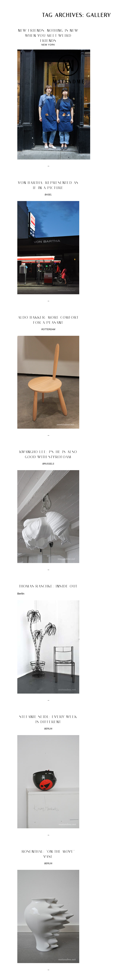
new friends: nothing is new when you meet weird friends (48, 36)
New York (48, 45)
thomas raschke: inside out (48, 586)
